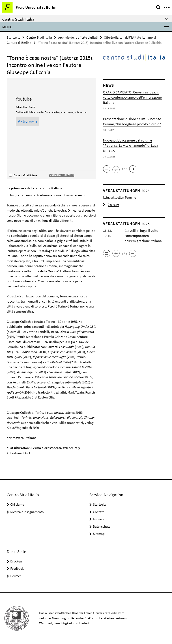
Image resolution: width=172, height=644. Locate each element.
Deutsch (16, 576)
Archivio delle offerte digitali (78, 37)
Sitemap (99, 534)
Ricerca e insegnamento (27, 512)
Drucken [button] (16, 561)
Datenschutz (102, 526)
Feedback (17, 568)
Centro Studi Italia (39, 37)
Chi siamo (17, 504)
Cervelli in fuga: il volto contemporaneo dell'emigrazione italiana (143, 236)
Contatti (99, 512)
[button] (107, 169)
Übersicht (111, 205)
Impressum (101, 519)
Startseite (13, 37)
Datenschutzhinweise (62, 175)
